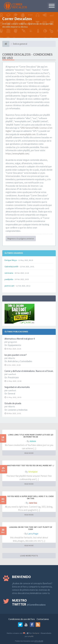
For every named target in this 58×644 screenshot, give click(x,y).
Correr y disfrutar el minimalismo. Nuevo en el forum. (29, 371)
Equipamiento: (15, 345)
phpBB (31, 636)
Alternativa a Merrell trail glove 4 (19, 339)
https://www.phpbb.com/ (17, 154)
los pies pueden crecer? (16, 355)
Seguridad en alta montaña (17, 387)
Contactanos (43, 619)
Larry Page (33, 534)
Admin (33, 441)
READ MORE (29, 453)
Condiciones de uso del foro (22, 619)
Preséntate (13, 377)
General (11, 394)
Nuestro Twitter (29, 602)
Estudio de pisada (13, 403)
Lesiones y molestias (18, 410)
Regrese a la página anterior (21, 239)
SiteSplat (33, 472)
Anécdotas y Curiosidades (20, 361)
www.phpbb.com (28, 134)
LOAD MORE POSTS (29, 556)
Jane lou (33, 503)
